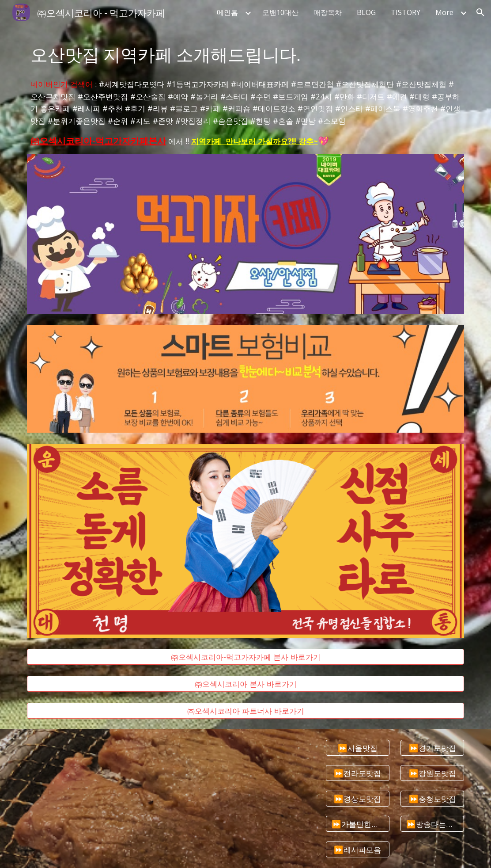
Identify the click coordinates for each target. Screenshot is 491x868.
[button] (480, 12)
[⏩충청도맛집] (432, 798)
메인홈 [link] (227, 12)
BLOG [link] (366, 12)
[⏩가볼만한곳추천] (358, 824)
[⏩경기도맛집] (432, 748)
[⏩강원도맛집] (432, 773)
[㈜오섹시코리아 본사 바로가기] (246, 683)
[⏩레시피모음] (358, 849)
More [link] (444, 12)
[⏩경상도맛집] (358, 798)
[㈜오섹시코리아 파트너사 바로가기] (246, 710)
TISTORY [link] (406, 12)
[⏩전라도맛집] (358, 773)
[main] (246, 54)
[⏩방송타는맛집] (432, 824)
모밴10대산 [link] (280, 12)
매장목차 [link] (328, 12)
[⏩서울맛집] (358, 748)
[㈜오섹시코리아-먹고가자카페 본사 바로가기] (246, 657)
